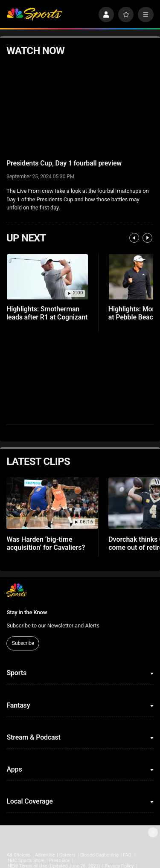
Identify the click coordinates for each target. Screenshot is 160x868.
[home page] (34, 15)
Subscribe (23, 643)
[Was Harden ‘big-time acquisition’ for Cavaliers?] (52, 503)
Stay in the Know (27, 612)
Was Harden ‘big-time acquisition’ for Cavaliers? (46, 543)
